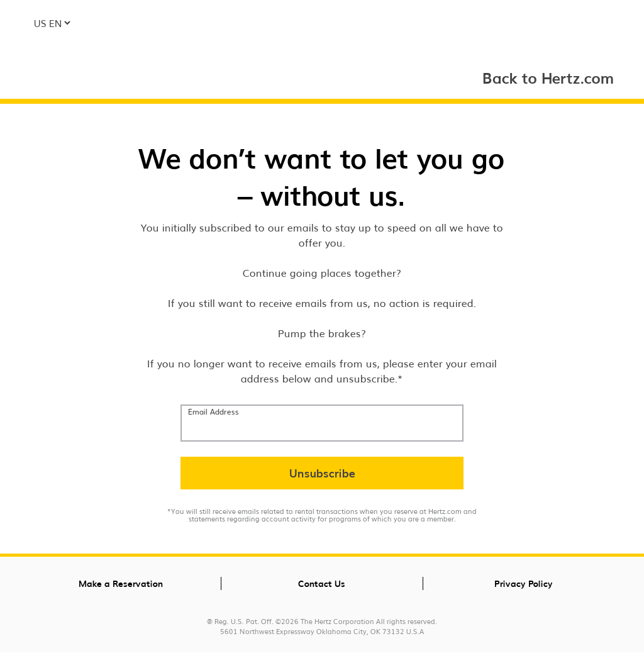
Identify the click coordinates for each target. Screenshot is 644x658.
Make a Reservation (121, 583)
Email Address (214, 411)
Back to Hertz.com (548, 77)
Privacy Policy (524, 583)
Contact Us (322, 583)
